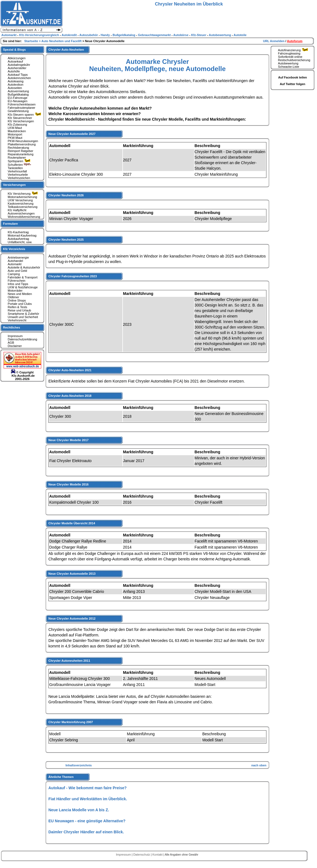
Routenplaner (17, 158)
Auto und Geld (17, 271)
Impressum (15, 336)
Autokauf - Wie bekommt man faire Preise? (88, 788)
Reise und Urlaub (19, 310)
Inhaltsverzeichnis (78, 765)
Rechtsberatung (18, 148)
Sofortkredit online (290, 57)
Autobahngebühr (19, 65)
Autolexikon (16, 85)
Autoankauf (15, 61)
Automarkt (15, 264)
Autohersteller (17, 68)
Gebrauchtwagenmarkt (155, 35)
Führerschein (16, 281)
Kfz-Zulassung (17, 124)
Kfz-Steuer (199, 35)
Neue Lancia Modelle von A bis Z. (79, 810)
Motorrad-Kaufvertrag (22, 235)
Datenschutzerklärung (22, 339)
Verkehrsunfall (17, 171)
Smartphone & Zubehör (23, 314)
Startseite (31, 41)
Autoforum (295, 41)
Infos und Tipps (18, 284)
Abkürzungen (17, 58)
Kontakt (158, 855)
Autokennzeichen (19, 78)
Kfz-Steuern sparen (25, 115)
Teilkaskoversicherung (23, 207)
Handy (106, 35)
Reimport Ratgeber (20, 151)
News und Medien (20, 294)
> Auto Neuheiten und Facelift (60, 41)
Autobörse (181, 35)
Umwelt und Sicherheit (23, 317)
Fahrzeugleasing (289, 53)
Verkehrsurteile (18, 175)
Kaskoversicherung (21, 204)
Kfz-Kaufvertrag (18, 232)
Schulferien (20, 165)
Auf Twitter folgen (293, 84)
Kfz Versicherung (23, 194)
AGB (11, 343)
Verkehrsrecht (17, 320)
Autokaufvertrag (18, 239)
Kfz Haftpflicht (17, 210)
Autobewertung (288, 63)
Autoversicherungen (21, 213)
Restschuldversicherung (294, 60)
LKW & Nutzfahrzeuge (23, 287)
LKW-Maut (15, 128)
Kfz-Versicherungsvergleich (40, 35)
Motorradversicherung (22, 197)
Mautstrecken (17, 131)
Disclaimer (15, 346)
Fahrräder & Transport (23, 277)
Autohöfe (14, 71)
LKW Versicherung (20, 200)
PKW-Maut (15, 138)
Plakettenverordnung (22, 144)
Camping (14, 274)
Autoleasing (16, 81)
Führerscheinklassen (22, 104)
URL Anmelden (274, 41)
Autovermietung (18, 91)
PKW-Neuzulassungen (23, 141)
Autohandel (15, 261)
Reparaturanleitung (21, 154)
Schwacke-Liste (289, 67)
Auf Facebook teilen (293, 77)
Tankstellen (15, 168)
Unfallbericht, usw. (20, 242)
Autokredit (70, 35)
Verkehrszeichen (19, 178)
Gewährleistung (18, 111)
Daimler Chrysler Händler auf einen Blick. (86, 832)
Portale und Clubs (20, 304)
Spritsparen (20, 161)
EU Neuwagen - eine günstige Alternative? (87, 821)
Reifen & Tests (17, 307)
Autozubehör (89, 35)
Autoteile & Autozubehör (24, 267)
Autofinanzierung (294, 50)
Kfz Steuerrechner (20, 118)
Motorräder (15, 291)
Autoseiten (15, 88)
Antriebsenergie (18, 257)
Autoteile (240, 35)
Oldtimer (13, 297)
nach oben (259, 765)
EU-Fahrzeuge (18, 98)
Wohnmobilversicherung (24, 217)
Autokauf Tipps (18, 75)
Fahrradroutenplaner (21, 108)
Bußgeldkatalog (18, 94)
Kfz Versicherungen (21, 121)
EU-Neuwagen (18, 101)
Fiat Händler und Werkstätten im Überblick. (88, 799)
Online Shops (17, 300)
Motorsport (15, 134)
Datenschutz (142, 855)
